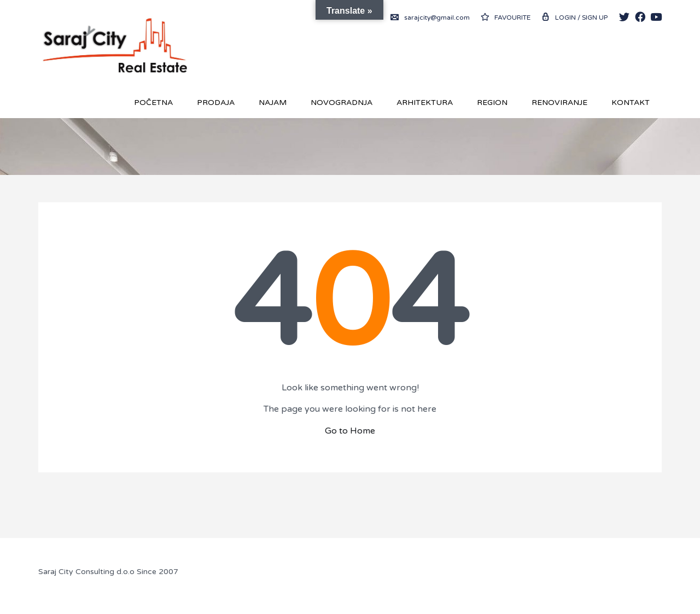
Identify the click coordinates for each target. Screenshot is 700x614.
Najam (273, 103)
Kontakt (631, 103)
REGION (492, 103)
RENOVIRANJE (559, 103)
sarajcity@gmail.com (430, 17)
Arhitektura (425, 103)
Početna (153, 103)
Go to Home (350, 431)
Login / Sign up (574, 17)
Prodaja (216, 103)
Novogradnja (342, 103)
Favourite (506, 17)
